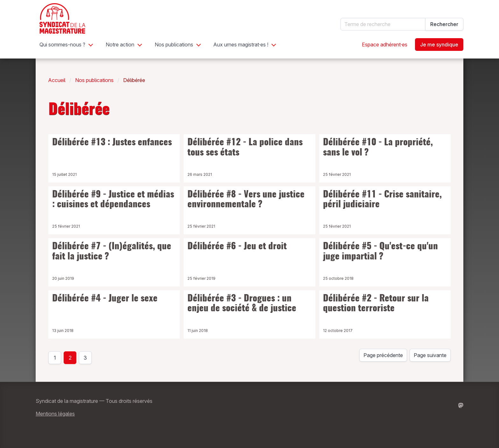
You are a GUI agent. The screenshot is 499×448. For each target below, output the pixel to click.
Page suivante (430, 355)
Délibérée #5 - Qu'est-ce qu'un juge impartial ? (380, 252)
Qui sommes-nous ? (62, 45)
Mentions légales (55, 414)
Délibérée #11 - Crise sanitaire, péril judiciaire (382, 200)
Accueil (57, 80)
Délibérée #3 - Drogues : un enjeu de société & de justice (242, 304)
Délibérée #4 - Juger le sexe (105, 299)
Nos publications (174, 45)
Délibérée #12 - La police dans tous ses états (245, 148)
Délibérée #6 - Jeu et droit (237, 247)
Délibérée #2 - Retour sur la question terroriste (376, 304)
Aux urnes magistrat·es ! (241, 45)
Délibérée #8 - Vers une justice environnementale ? (246, 200)
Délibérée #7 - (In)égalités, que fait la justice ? (112, 252)
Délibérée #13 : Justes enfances (112, 143)
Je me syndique (439, 45)
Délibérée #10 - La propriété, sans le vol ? (378, 148)
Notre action (120, 45)
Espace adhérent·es (385, 45)
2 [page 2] (70, 358)
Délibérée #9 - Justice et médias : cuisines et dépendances (113, 200)
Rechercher (444, 24)
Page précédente (383, 355)
